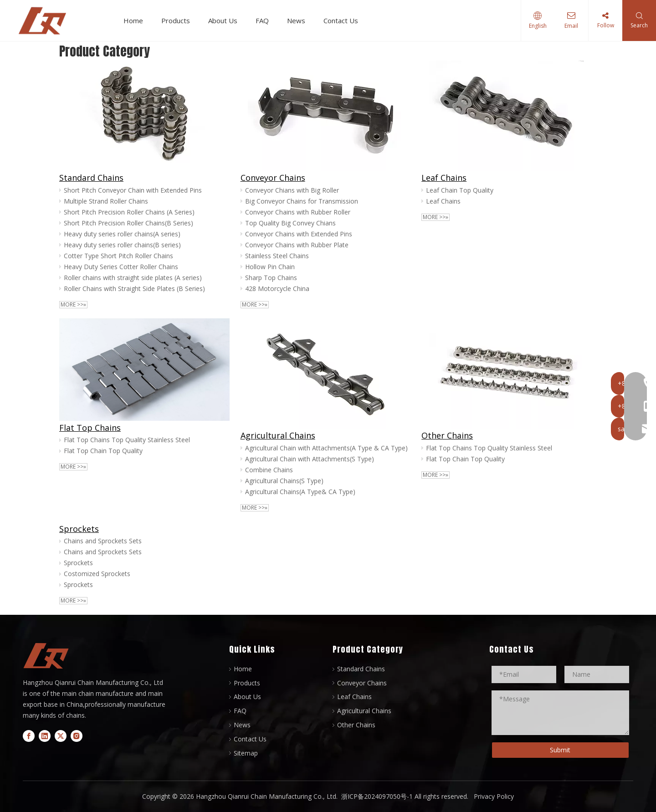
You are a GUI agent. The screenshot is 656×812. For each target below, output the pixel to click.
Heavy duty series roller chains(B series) (122, 245)
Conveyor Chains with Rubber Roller (298, 212)
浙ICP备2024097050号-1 (376, 796)
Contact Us (344, 20)
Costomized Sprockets (97, 574)
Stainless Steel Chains (277, 256)
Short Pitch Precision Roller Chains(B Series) (128, 223)
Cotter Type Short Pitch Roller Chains (118, 256)
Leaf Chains (444, 178)
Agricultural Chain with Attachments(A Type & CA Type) (326, 448)
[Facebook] (29, 735)
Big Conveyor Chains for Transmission (302, 201)
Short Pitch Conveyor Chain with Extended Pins (133, 190)
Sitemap (246, 753)
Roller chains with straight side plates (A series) (133, 278)
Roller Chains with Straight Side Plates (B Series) (134, 289)
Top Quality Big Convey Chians (290, 223)
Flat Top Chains (90, 428)
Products (179, 20)
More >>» (73, 305)
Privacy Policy (494, 796)
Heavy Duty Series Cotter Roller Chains (121, 267)
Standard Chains (91, 178)
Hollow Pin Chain (270, 267)
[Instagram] (77, 735)
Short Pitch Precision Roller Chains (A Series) (129, 212)
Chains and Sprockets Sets (103, 541)
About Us (226, 20)
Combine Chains (269, 470)
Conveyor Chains (273, 178)
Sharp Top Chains (271, 278)
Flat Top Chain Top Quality (103, 451)
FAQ (265, 20)
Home (136, 20)
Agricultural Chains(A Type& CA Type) (300, 492)
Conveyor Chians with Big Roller (292, 190)
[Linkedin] (45, 735)
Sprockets (79, 529)
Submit (560, 750)
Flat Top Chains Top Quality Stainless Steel (127, 440)
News (299, 20)
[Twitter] (61, 735)
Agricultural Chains (278, 435)
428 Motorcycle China (277, 289)
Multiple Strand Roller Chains (106, 201)
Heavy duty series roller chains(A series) (122, 234)
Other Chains (447, 435)
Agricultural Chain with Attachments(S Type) (310, 459)
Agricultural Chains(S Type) (284, 481)
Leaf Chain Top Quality (460, 190)
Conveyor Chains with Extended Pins (299, 234)
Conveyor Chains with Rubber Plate (297, 245)
